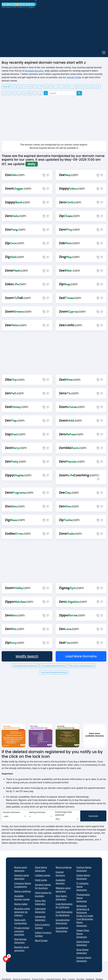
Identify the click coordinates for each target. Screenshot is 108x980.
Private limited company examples (22, 931)
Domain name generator (22, 877)
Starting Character (37, 812)
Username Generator (40, 910)
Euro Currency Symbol (42, 926)
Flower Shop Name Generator (83, 934)
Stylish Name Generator (83, 877)
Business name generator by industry (22, 912)
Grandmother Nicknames (63, 922)
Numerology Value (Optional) (64, 813)
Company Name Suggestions (23, 885)
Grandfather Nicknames (62, 930)
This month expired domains (82, 666)
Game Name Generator (83, 943)
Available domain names (22, 898)
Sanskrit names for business (43, 886)
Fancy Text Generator (40, 902)
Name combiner (23, 891)
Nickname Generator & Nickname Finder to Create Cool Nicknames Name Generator (85, 916)
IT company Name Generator (82, 887)
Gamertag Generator (40, 918)
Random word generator (22, 949)
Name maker (21, 904)
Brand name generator (21, 869)
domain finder (74, 77)
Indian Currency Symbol (43, 934)
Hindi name (41, 880)
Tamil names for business (43, 894)
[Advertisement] (53, 28)
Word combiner (64, 867)
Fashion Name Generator (84, 869)
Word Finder (41, 941)
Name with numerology (21, 922)
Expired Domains (60, 874)
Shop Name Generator (41, 869)
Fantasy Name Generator (84, 959)
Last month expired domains (54, 672)
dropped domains (34, 71)
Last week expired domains (53, 666)
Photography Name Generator (83, 898)
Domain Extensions (11, 812)
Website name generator (63, 890)
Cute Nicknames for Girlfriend (64, 906)
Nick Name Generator (61, 898)
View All (6, 87)
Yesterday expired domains (26, 666)
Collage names (43, 875)
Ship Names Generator (20, 941)
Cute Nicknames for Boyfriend (64, 914)
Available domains (60, 882)
